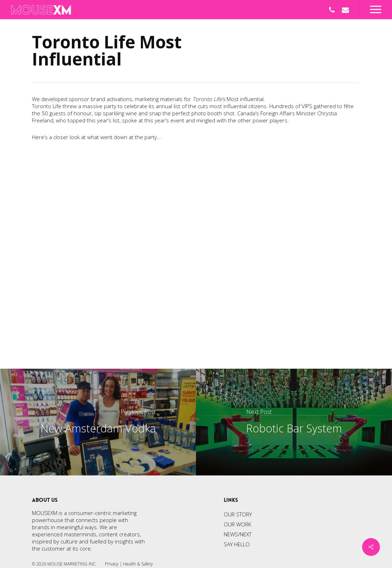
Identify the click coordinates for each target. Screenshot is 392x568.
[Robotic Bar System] (294, 422)
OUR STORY (238, 514)
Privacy (112, 564)
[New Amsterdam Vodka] (98, 422)
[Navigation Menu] (376, 10)
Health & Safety (138, 564)
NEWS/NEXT (238, 534)
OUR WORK (237, 524)
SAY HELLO (237, 544)
